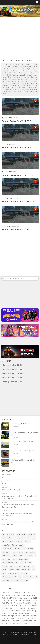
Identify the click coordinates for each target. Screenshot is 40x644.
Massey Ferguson (8, 570)
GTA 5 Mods (11, 618)
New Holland (12, 573)
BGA (24, 534)
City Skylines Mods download (12, 595)
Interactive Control (8, 563)
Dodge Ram (6, 545)
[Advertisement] (20, 38)
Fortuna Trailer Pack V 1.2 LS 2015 (18, 175)
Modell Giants (26, 570)
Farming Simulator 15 (9, 549)
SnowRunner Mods (25, 598)
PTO (20, 577)
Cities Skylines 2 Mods (28, 613)
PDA (25, 573)
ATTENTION (10, 534)
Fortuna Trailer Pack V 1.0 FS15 (17, 229)
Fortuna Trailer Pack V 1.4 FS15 (17, 121)
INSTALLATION (23, 559)
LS (15, 566)
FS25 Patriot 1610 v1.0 (19, 424)
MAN (20, 566)
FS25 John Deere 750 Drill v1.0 (22, 442)
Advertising (17, 639)
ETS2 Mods (18, 606)
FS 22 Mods (20, 608)
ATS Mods (28, 600)
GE (27, 552)
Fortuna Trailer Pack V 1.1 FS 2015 (18, 202)
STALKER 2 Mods (12, 603)
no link (4, 484)
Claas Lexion (31, 538)
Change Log (31, 534)
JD (21, 563)
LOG (11, 566)
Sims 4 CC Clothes (30, 606)
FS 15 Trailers (7, 118)
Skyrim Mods (15, 621)
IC (35, 556)
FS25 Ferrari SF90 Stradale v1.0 (22, 451)
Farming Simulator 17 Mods (13, 377)
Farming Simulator (18, 545)
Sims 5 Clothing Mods (9, 616)
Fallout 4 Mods (22, 618)
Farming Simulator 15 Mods (13, 382)
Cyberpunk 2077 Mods (15, 600)
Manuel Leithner (29, 566)
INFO (14, 559)
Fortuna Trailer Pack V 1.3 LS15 (17, 148)
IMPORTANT (6, 559)
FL (19, 552)
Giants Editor (6, 556)
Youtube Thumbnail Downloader (18, 611)
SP (36, 577)
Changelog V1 (7, 538)
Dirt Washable (26, 541)
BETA (18, 534)
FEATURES (6, 552)
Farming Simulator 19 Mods (13, 373)
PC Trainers (15, 613)
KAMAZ (5, 566)
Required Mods (28, 577)
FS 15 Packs (6, 144)
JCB (17, 563)
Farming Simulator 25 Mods (13, 365)
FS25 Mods (32, 603)
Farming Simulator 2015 (26, 549)
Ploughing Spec (7, 577)
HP (26, 556)
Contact (24, 639)
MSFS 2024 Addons (22, 623)
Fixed (3, 477)
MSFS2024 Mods (17, 593)
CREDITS (5, 541)
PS (15, 577)
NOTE (20, 573)
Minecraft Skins (26, 621)
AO (3, 534)
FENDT (14, 552)
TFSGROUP (6, 580)
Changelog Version (19, 538)
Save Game (23, 603)
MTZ (4, 573)
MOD (18, 570)
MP (34, 570)
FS (23, 552)
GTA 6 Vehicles (12, 598)
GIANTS (33, 552)
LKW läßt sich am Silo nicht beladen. (14, 490)
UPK (26, 580)
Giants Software (18, 556)
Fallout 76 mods (7, 606)
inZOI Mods (6, 593)
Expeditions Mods (8, 608)
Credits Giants (15, 541)
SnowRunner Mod (31, 593)
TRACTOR (15, 580)
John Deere (28, 563)
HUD (31, 556)
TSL (22, 580)
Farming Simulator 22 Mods (13, 369)
